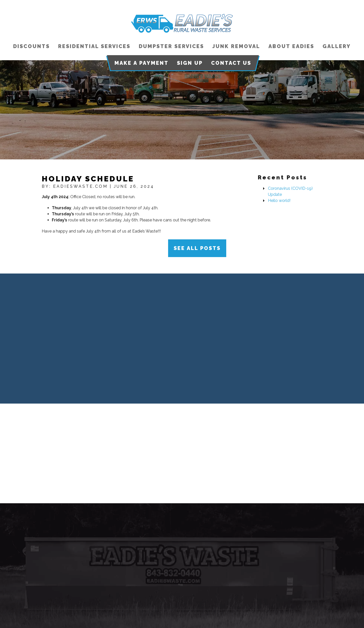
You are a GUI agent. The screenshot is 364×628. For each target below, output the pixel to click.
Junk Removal (236, 46)
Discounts (31, 46)
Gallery (337, 46)
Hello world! (279, 201)
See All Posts (197, 248)
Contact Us (231, 63)
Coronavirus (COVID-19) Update (290, 191)
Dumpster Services (171, 46)
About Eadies (291, 46)
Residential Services (94, 46)
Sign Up (190, 63)
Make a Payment (142, 63)
